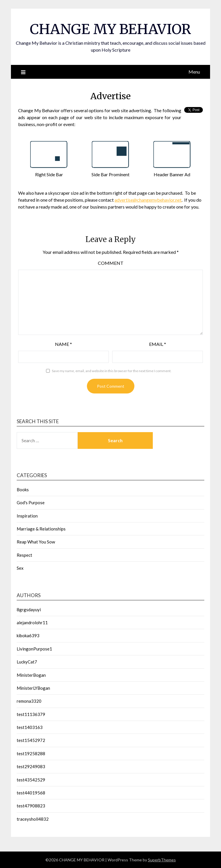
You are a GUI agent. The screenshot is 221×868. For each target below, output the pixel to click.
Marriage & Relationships (41, 529)
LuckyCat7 (27, 662)
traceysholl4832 (33, 819)
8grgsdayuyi (29, 610)
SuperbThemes (162, 860)
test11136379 (31, 714)
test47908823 (31, 806)
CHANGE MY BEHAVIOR (110, 29)
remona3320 (29, 701)
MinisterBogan (31, 675)
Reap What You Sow (36, 542)
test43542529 (31, 780)
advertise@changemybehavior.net (148, 200)
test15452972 (31, 740)
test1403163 (30, 727)
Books (23, 490)
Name (63, 344)
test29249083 (31, 766)
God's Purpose (31, 503)
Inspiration (27, 516)
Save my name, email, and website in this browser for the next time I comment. (112, 371)
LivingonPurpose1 (34, 649)
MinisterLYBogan (33, 688)
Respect (24, 555)
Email (158, 344)
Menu (194, 72)
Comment (111, 263)
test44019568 (31, 793)
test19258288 (31, 753)
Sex (20, 568)
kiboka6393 (28, 635)
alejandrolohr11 (32, 623)
